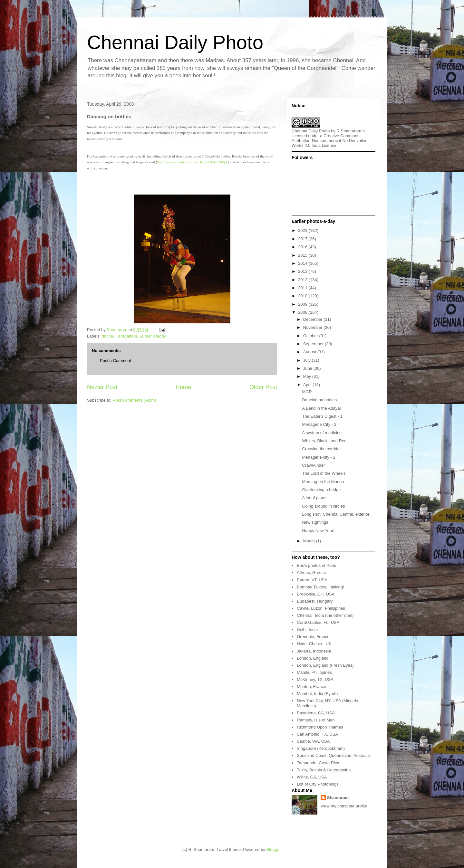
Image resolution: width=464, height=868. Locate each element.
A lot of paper (314, 498)
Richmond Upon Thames (320, 727)
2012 (303, 280)
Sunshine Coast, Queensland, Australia (333, 755)
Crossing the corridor (321, 449)
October (311, 336)
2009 (303, 304)
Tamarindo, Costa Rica (318, 763)
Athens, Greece (311, 572)
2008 (303, 312)
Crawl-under (313, 465)
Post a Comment (116, 361)
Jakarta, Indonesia (314, 651)
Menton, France (311, 687)
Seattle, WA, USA (313, 741)
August (310, 352)
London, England (313, 658)
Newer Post (102, 387)
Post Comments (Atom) (135, 400)
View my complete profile (344, 806)
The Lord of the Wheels (324, 473)
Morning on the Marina (323, 482)
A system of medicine (322, 433)
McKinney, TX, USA (315, 679)
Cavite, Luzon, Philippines (321, 608)
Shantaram (338, 798)
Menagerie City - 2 (319, 424)
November (314, 327)
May (308, 376)
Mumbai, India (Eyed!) (317, 694)
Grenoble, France (313, 637)
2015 (303, 255)
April (308, 385)
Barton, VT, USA (312, 580)
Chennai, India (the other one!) (325, 615)
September (314, 344)
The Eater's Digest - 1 (322, 416)
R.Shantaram (349, 131)
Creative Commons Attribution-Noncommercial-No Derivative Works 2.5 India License (330, 141)
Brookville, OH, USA (316, 594)
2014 (303, 263)
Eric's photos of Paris (316, 565)
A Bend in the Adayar (321, 408)
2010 (303, 296)
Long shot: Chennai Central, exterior (336, 514)
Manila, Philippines (314, 672)
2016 (303, 247)
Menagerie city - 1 (319, 457)
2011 (303, 288)
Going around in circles (323, 506)
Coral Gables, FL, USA (318, 622)
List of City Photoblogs (318, 784)
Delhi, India (307, 630)
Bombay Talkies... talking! (320, 587)
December (314, 319)
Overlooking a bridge (321, 490)
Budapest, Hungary (315, 601)
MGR (307, 392)
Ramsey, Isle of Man (316, 720)
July (308, 360)
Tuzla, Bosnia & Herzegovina (324, 770)
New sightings (315, 522)
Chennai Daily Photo (175, 42)
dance (107, 336)
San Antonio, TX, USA (317, 734)
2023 (303, 230)
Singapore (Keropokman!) (321, 748)
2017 (303, 239)
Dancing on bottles (319, 400)
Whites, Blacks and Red (324, 441)
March (310, 541)
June (308, 368)
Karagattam (126, 336)
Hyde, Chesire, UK (314, 644)
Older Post (263, 387)
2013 (303, 271)
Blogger (274, 849)
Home (184, 387)
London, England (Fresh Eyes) (325, 665)
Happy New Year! (318, 531)
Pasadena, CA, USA (316, 713)
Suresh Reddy (153, 336)
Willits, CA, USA (312, 777)
